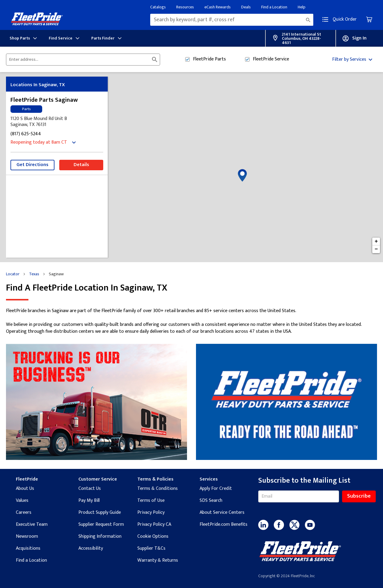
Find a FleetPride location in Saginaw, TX (87, 288)
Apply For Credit (216, 489)
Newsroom (27, 536)
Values (22, 500)
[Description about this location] (191, 321)
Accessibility (91, 548)
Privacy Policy (151, 512)
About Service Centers (222, 512)
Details (81, 165)
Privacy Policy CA (154, 524)
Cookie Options (153, 536)
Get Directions (32, 165)
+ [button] (376, 241)
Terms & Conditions (158, 489)
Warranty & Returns (158, 560)
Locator (13, 274)
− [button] (376, 249)
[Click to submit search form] (155, 60)
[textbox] (232, 20)
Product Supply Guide (100, 512)
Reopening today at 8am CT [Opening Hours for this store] (39, 143)
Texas (34, 274)
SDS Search (211, 500)
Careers (24, 512)
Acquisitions (28, 548)
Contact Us (90, 489)
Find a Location (31, 560)
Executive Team (32, 524)
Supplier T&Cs (151, 548)
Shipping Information (100, 536)
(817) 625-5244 (26, 134)
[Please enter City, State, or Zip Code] (79, 60)
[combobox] (232, 20)
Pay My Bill (89, 500)
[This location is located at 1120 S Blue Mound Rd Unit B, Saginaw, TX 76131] (57, 122)
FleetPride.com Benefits (224, 524)
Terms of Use (151, 500)
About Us (25, 489)
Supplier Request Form (101, 524)
